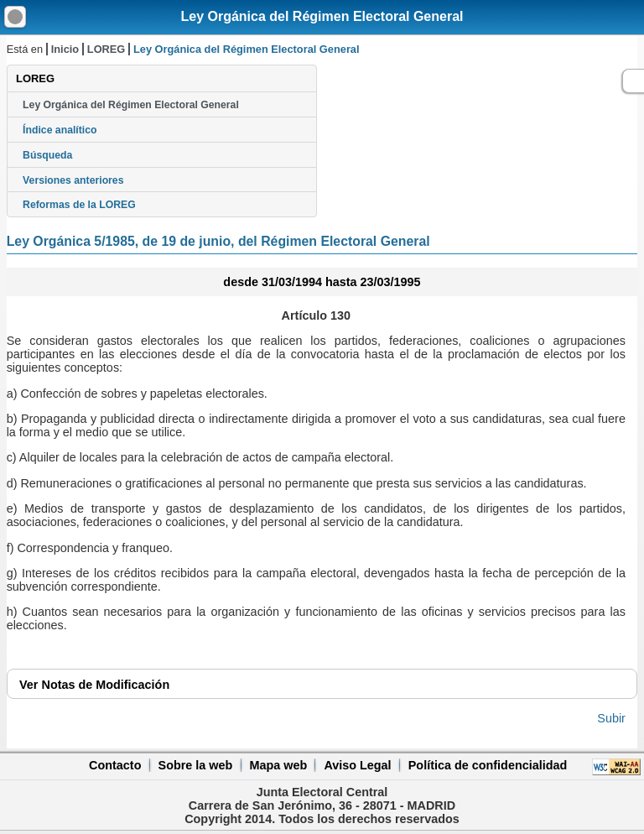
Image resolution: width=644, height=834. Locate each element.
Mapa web (278, 765)
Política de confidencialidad (488, 765)
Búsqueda (47, 155)
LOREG (106, 49)
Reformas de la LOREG (79, 205)
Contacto (115, 765)
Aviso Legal (357, 765)
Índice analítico (60, 130)
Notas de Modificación (94, 685)
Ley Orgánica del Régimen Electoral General (322, 16)
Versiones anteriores (73, 180)
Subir (611, 718)
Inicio (65, 49)
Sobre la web (196, 765)
